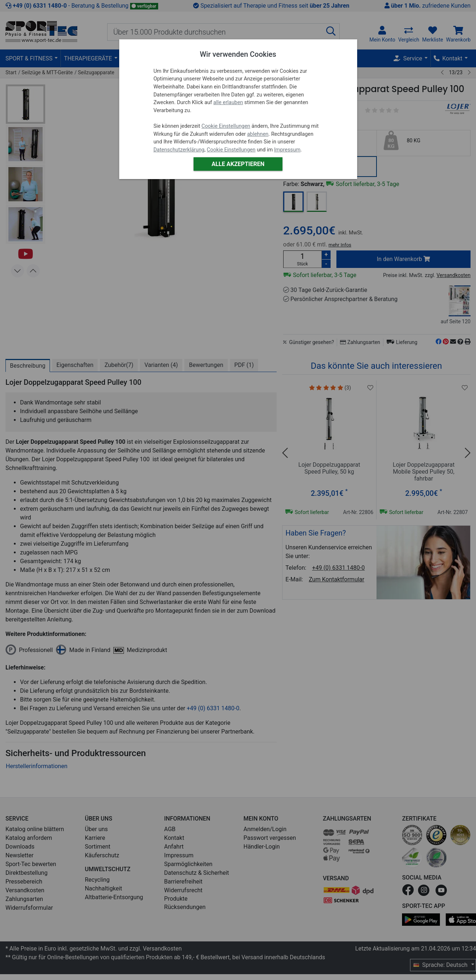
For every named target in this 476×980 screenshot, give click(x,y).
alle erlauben (228, 102)
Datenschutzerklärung (179, 150)
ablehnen (258, 134)
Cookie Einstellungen (226, 126)
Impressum (287, 150)
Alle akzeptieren (238, 164)
